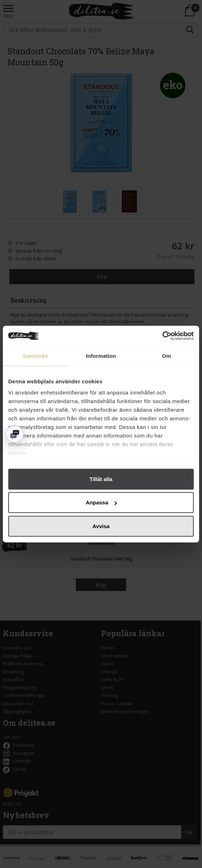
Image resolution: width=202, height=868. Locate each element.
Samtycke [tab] (36, 355)
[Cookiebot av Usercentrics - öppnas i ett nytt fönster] (162, 336)
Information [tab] (101, 355)
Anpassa (101, 502)
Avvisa (101, 526)
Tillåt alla (101, 479)
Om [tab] (166, 355)
